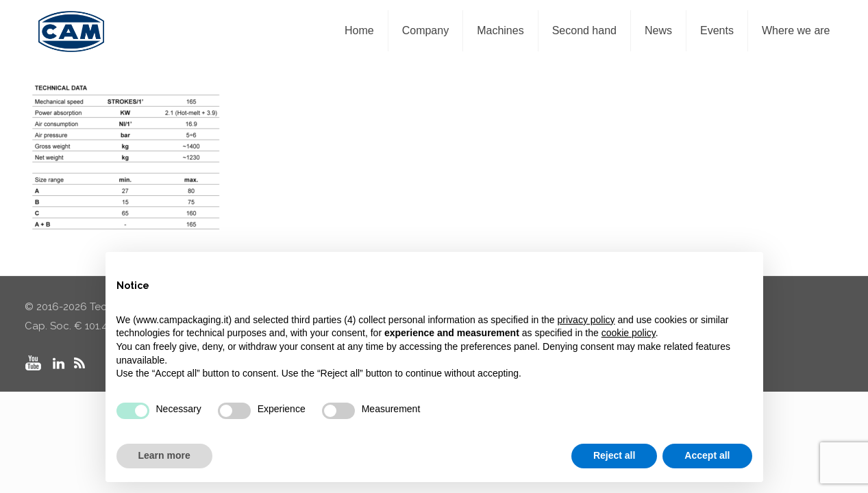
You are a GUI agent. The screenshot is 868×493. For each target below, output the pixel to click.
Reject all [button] (614, 455)
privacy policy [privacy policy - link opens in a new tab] (586, 320)
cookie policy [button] (629, 333)
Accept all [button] (707, 455)
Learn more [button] (164, 455)
